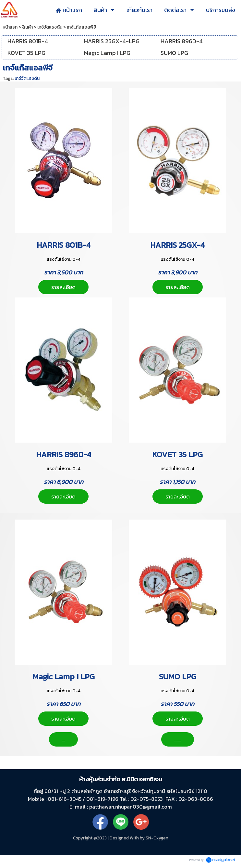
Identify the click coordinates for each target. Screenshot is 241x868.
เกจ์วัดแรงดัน (50, 27)
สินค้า (27, 27)
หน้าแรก (10, 27)
